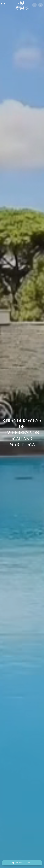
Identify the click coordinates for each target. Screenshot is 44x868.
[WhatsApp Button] (34, 5)
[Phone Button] (41, 5)
